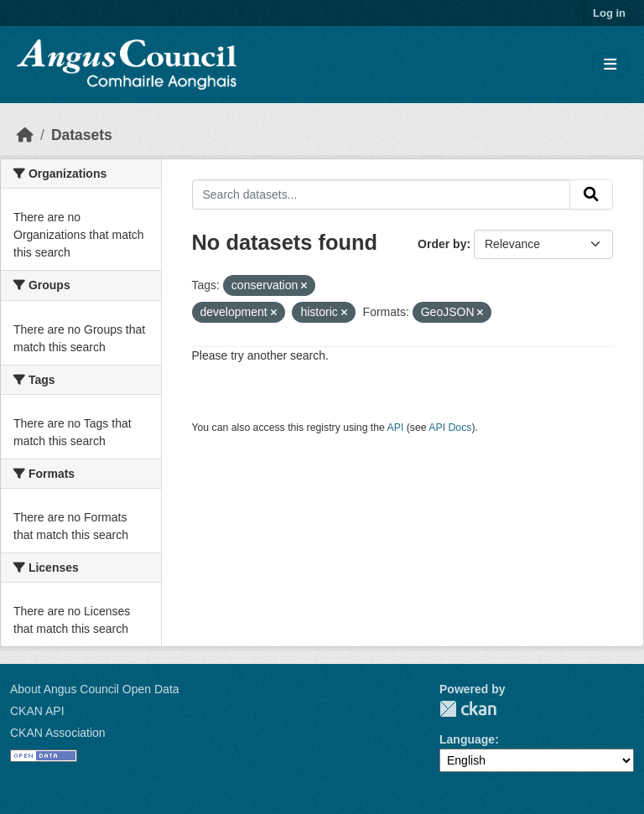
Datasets (82, 135)
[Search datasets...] (382, 194)
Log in (609, 13)
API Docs (450, 428)
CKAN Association (58, 733)
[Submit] (591, 194)
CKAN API (37, 711)
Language (467, 739)
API (396, 428)
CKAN (468, 709)
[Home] (25, 135)
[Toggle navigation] (610, 65)
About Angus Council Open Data (95, 689)
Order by (442, 244)
